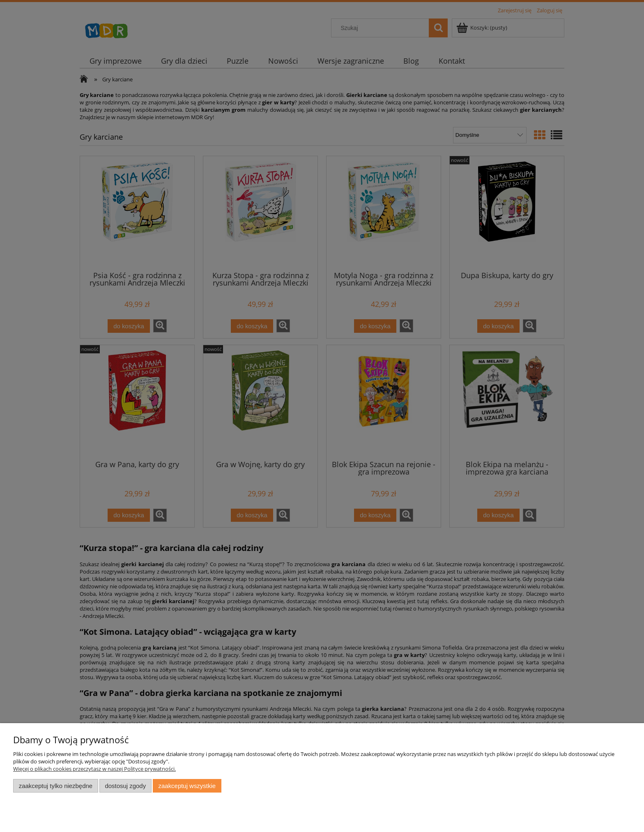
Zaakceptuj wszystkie (187, 786)
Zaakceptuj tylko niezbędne (56, 786)
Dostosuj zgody (125, 786)
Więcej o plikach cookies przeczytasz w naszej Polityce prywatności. (94, 769)
